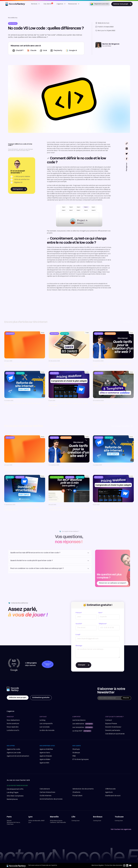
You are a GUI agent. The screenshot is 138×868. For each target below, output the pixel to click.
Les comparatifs (46, 724)
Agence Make (45, 759)
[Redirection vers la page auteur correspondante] (107, 45)
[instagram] (124, 865)
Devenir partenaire (113, 730)
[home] (16, 4)
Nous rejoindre (13, 727)
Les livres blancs (79, 720)
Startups (76, 749)
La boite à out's (13, 730)
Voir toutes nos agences (121, 829)
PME (74, 756)
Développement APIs (15, 789)
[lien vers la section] (48, 158)
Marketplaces (12, 799)
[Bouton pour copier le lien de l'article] (127, 143)
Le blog (42, 720)
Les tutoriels (45, 727)
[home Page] (13, 689)
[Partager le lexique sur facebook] (127, 159)
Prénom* (79, 613)
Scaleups (76, 753)
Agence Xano (45, 753)
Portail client (77, 796)
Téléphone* (103, 624)
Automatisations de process (51, 799)
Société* (79, 624)
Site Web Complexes (15, 796)
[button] (35, 4)
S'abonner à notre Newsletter (111, 691)
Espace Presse (111, 724)
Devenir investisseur (113, 727)
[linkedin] (127, 865)
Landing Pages (13, 793)
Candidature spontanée (115, 734)
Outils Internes (45, 796)
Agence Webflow (46, 749)
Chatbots (76, 792)
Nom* (101, 613)
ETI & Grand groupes (81, 759)
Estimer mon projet (121, 4)
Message (79, 646)
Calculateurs (45, 789)
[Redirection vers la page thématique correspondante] (13, 23)
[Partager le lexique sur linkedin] (127, 149)
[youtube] (130, 865)
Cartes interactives (47, 792)
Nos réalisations (13, 720)
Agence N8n (44, 763)
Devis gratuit (18, 189)
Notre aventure (13, 724)
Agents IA (109, 792)
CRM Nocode (110, 789)
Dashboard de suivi (113, 796)
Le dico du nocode (47, 730)
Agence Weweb (46, 756)
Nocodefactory (13, 18)
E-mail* (78, 635)
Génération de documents (83, 789)
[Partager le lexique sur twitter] (127, 154)
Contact (109, 720)
